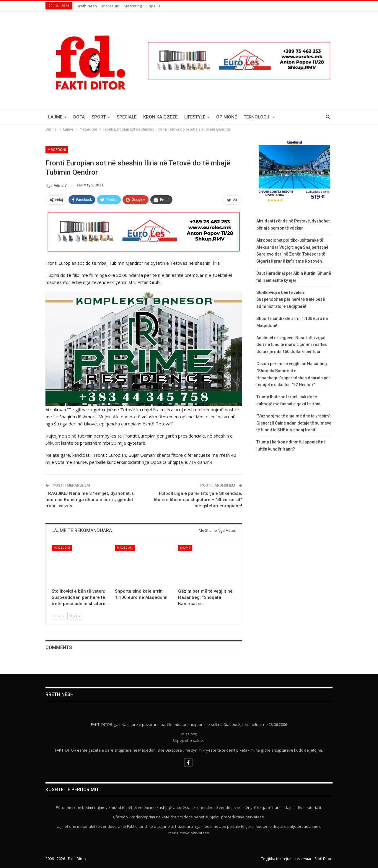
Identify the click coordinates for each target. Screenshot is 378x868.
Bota (79, 117)
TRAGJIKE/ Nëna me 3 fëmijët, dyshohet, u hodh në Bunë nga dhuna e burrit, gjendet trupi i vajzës (90, 500)
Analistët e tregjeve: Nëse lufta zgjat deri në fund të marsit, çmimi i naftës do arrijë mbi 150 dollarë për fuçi (292, 345)
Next (75, 616)
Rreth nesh (87, 6)
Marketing (133, 6)
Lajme (55, 117)
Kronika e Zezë (160, 117)
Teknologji (257, 117)
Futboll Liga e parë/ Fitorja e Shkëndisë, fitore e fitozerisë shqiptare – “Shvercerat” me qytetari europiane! (198, 500)
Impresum (110, 6)
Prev (59, 616)
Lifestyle (195, 117)
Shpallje (153, 6)
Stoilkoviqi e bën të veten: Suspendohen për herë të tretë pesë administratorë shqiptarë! (291, 300)
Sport (99, 117)
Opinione (227, 117)
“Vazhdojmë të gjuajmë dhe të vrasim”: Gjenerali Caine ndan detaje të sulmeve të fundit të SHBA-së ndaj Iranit (294, 423)
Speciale (127, 117)
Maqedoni (57, 150)
